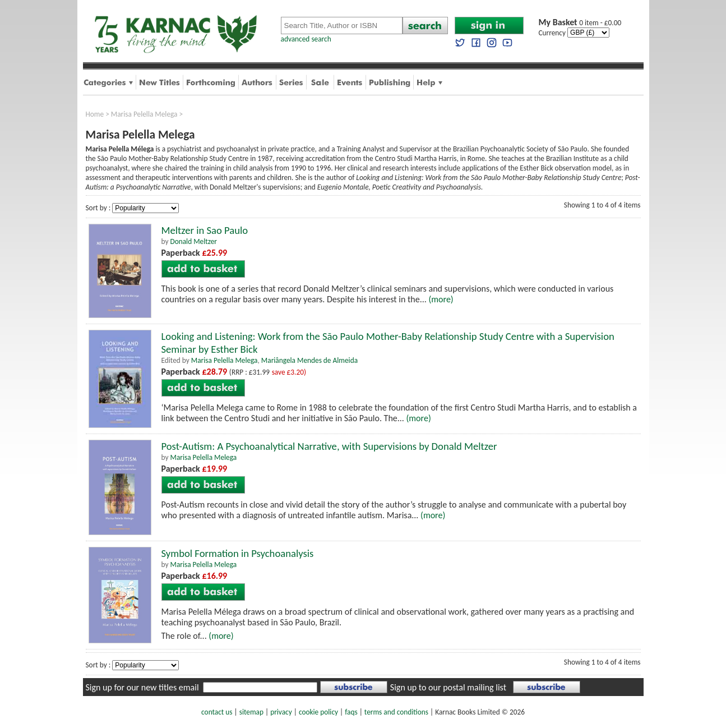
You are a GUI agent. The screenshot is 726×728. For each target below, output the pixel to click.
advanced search (306, 39)
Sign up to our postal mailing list (448, 687)
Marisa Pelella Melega (144, 114)
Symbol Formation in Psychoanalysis (238, 553)
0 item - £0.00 (580, 23)
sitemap (251, 712)
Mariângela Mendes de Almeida (309, 360)
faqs (351, 712)
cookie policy (318, 712)
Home (95, 114)
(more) (441, 299)
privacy (281, 712)
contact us (217, 712)
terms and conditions (396, 712)
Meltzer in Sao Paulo (205, 230)
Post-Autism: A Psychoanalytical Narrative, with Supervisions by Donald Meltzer (329, 446)
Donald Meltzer (193, 241)
